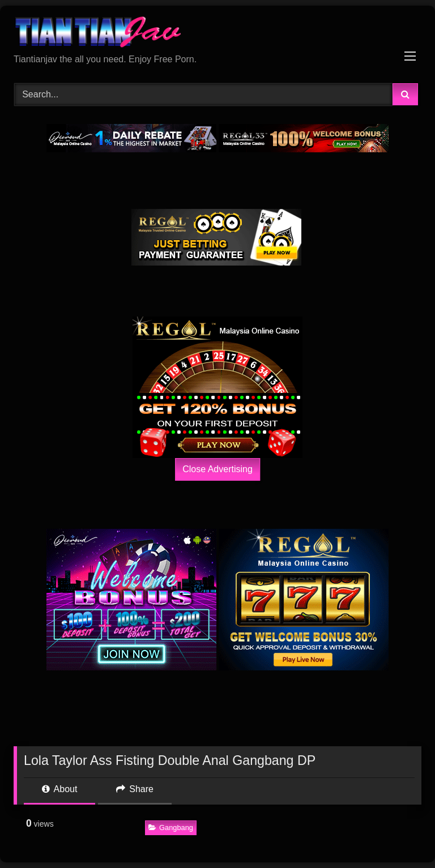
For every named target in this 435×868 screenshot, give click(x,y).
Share (135, 789)
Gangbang (171, 828)
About (59, 789)
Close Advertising (217, 469)
